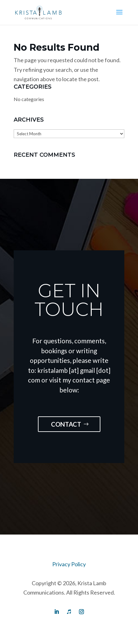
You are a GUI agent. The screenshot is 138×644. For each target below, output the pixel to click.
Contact (66, 424)
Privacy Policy (69, 564)
